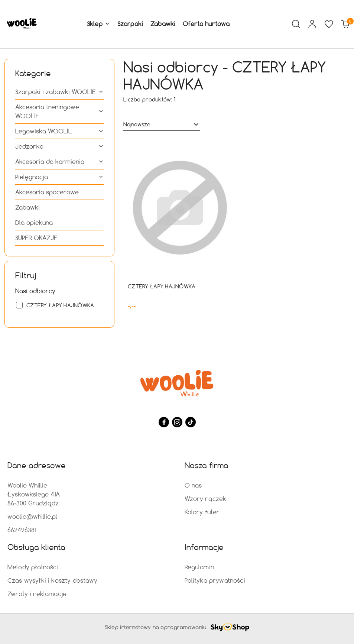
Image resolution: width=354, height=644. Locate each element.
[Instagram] (177, 422)
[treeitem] (59, 92)
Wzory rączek (206, 499)
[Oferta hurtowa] (206, 24)
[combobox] (162, 124)
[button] (98, 24)
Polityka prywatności (215, 580)
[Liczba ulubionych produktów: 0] (329, 24)
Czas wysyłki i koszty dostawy (53, 580)
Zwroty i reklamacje (37, 594)
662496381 (22, 530)
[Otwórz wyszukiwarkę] (296, 24)
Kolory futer (202, 512)
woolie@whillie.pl (32, 516)
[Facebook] (164, 422)
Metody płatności (33, 567)
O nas (193, 485)
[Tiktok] (191, 422)
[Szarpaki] (130, 24)
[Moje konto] (312, 24)
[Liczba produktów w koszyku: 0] (345, 24)
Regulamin (199, 567)
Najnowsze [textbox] (137, 124)
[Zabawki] (163, 24)
